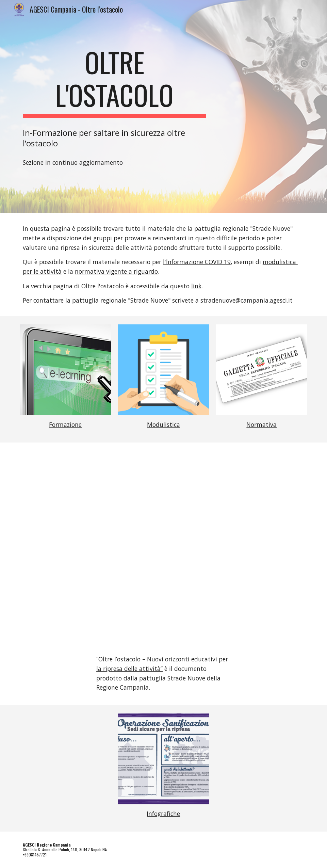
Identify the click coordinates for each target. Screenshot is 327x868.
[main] (115, 82)
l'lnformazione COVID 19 (197, 262)
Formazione (65, 424)
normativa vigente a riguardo (116, 271)
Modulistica (163, 424)
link (196, 286)
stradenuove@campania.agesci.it (247, 300)
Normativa (261, 424)
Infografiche (163, 814)
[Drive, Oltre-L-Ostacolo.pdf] (163, 550)
